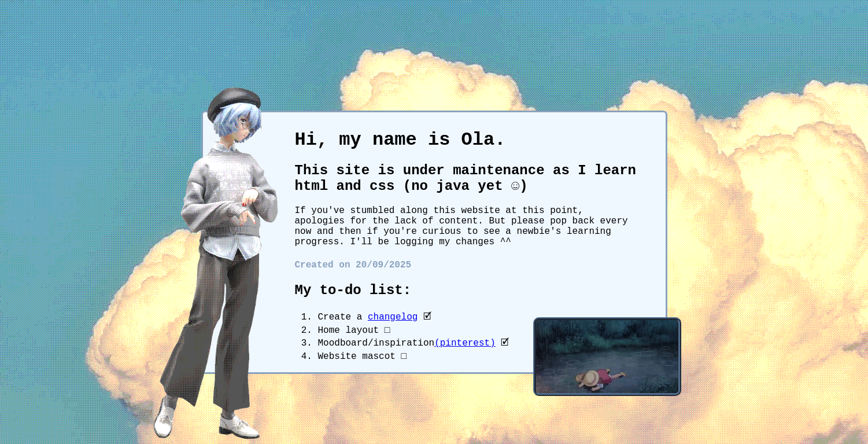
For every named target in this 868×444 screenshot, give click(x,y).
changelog (393, 317)
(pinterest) (465, 343)
